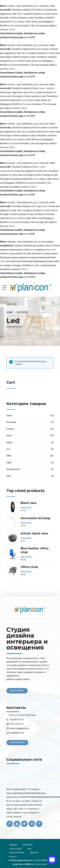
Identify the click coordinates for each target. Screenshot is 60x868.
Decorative (11, 420)
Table (9, 460)
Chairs (9, 413)
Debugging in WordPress (11, 103)
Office (9, 453)
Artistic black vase (34, 531)
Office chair (29, 565)
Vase (9, 474)
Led (8, 447)
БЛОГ (30, 846)
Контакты (13, 854)
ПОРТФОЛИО (28, 842)
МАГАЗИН (34, 850)
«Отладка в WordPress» (23, 263)
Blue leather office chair (35, 548)
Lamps (9, 440)
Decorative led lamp (36, 516)
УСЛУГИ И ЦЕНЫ (16, 846)
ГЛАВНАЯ (13, 842)
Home (10, 310)
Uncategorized (13, 467)
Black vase (29, 500)
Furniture (10, 426)
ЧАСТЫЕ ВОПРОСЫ (17, 850)
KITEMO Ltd (29, 862)
